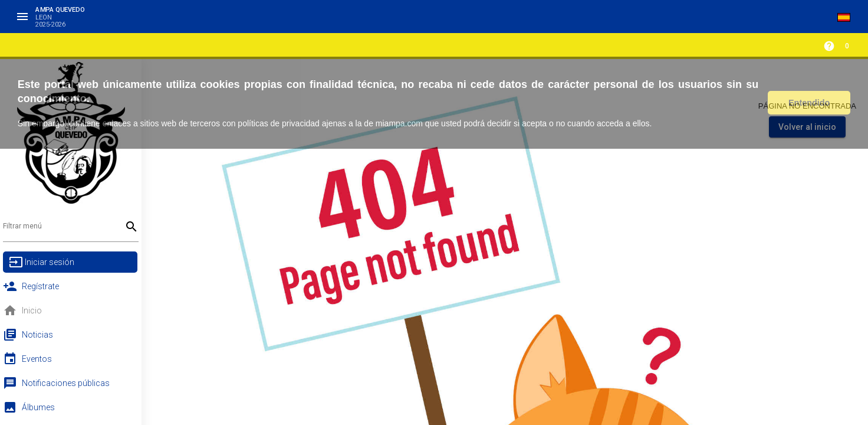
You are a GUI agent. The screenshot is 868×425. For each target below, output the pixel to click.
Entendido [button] (809, 103)
